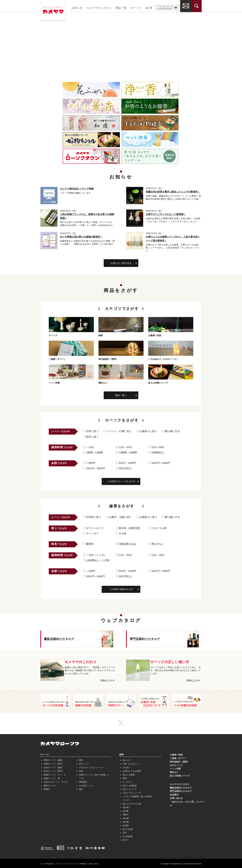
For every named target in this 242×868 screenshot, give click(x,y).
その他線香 (128, 836)
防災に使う (91, 436)
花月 (125, 832)
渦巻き (126, 814)
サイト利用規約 (88, 863)
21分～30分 (124, 554)
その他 (121, 533)
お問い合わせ (176, 798)
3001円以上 (124, 468)
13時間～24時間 (126, 452)
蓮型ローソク (50, 785)
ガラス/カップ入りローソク (91, 767)
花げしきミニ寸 (130, 789)
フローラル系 (157, 527)
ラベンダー (91, 533)
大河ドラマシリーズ (132, 792)
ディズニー (128, 781)
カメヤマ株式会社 (48, 863)
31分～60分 (156, 554)
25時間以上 (156, 452)
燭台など (174, 772)
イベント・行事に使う (118, 431)
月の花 (126, 767)
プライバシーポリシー (69, 863)
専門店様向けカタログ (181, 791)
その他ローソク (86, 785)
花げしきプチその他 (132, 803)
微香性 (88, 543)
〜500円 (89, 462)
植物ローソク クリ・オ (55, 774)
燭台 (81, 789)
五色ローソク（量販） (54, 767)
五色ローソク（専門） (54, 771)
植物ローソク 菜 (52, 778)
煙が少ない (156, 543)
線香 (122, 754)
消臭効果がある (126, 543)
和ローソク (84, 763)
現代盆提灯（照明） (180, 761)
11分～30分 (124, 446)
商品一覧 (121, 8)
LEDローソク (176, 765)
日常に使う (91, 431)
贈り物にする (171, 431)
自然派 (126, 825)
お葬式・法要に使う (119, 516)
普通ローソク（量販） (54, 760)
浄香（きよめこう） (132, 763)
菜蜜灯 (47, 789)
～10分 (89, 446)
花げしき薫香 (129, 774)
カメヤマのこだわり (99, 8)
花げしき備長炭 (130, 785)
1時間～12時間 (93, 452)
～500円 (89, 570)
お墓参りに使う (147, 431)
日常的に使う (92, 516)
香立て (126, 839)
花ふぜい (127, 760)
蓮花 (81, 760)
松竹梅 (126, 821)
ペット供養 (175, 768)
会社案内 (174, 794)
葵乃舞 (126, 810)
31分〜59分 (156, 446)
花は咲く (127, 807)
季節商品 (83, 781)
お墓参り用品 (176, 754)
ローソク (136, 8)
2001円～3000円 (94, 468)
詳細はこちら (106, 680)
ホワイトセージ (93, 527)
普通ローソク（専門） (54, 763)
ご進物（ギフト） (178, 758)
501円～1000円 (126, 462)
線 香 (149, 8)
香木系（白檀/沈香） (129, 527)
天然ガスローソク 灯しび (56, 781)
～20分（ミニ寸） (95, 554)
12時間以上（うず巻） (97, 560)
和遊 (81, 771)
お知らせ (77, 8)
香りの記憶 (128, 829)
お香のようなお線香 (132, 771)
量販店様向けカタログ (181, 787)
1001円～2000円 (159, 462)
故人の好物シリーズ (180, 775)
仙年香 (126, 818)
